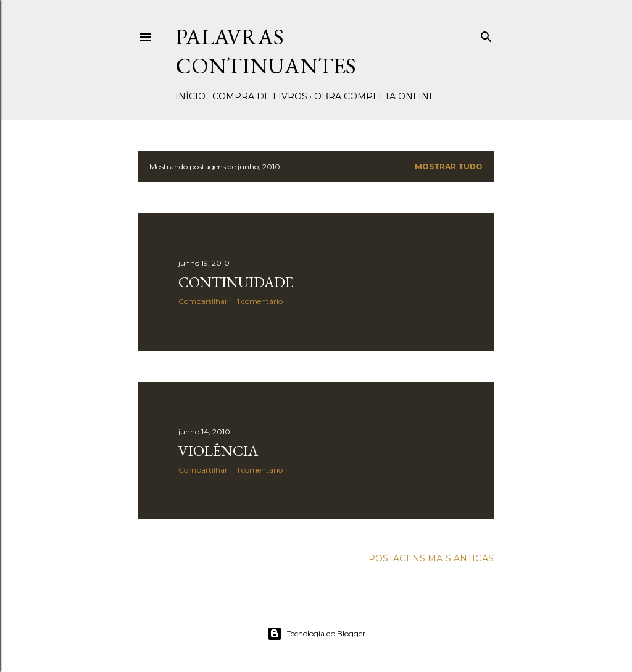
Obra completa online (375, 96)
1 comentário (260, 301)
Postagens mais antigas (431, 558)
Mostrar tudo (449, 166)
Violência (218, 451)
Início (190, 96)
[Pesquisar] (486, 34)
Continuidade (236, 282)
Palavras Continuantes (266, 51)
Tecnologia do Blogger (316, 634)
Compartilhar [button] (203, 301)
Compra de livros (260, 96)
